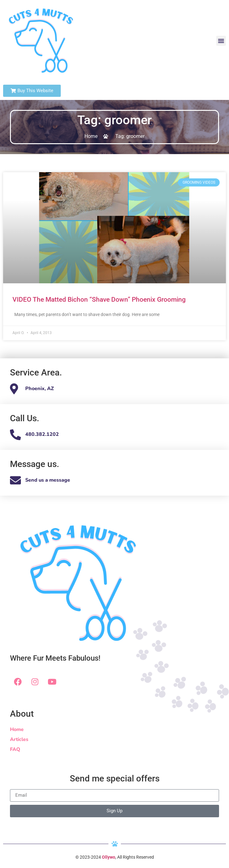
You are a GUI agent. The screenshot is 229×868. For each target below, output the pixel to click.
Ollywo (109, 857)
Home (17, 729)
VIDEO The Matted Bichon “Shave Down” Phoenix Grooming (99, 300)
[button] (221, 41)
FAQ (15, 749)
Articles (19, 739)
